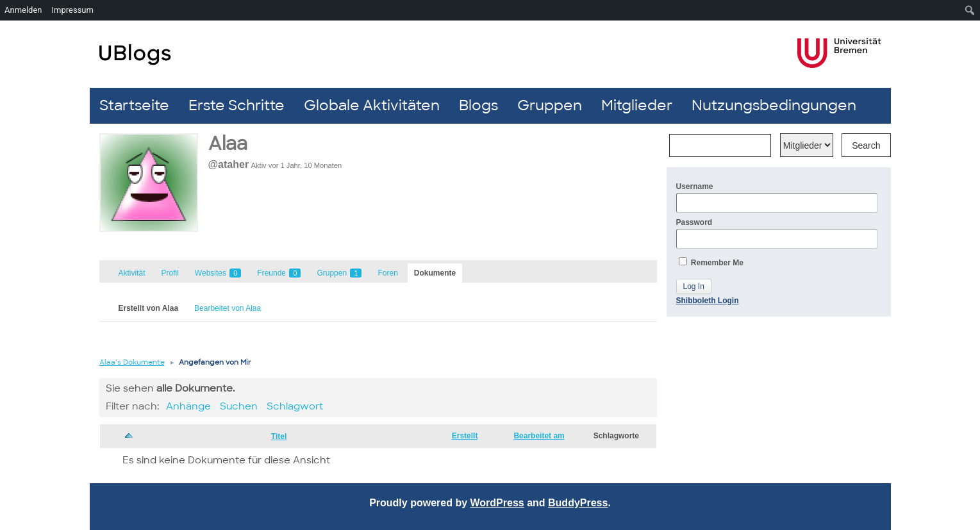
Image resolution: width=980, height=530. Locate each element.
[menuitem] (970, 10)
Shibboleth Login (708, 301)
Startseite (134, 105)
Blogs (478, 105)
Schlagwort (295, 406)
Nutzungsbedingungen (774, 105)
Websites (218, 273)
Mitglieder (637, 105)
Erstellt (465, 436)
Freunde (279, 273)
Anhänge (188, 406)
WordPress (497, 503)
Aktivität (132, 273)
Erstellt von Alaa (149, 308)
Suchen (239, 406)
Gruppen (550, 105)
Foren (387, 273)
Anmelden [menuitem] (23, 10)
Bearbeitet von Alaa (228, 308)
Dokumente (435, 273)
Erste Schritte (237, 105)
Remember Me (711, 262)
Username (777, 197)
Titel (279, 436)
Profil (170, 273)
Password (777, 233)
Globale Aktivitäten (372, 105)
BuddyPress (578, 503)
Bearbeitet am (539, 436)
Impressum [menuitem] (73, 10)
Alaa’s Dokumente (132, 362)
